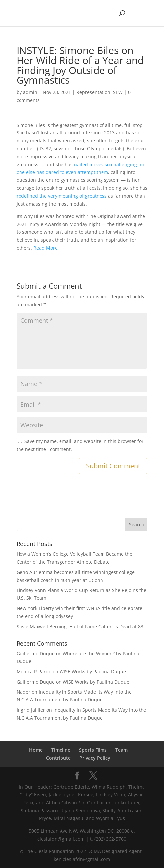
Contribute (58, 758)
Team (122, 750)
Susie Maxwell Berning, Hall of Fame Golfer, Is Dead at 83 (80, 626)
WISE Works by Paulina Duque (93, 671)
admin (30, 92)
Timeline (61, 750)
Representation (93, 92)
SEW (118, 92)
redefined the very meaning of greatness (62, 196)
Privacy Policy (95, 758)
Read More (45, 248)
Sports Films (93, 750)
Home (36, 750)
